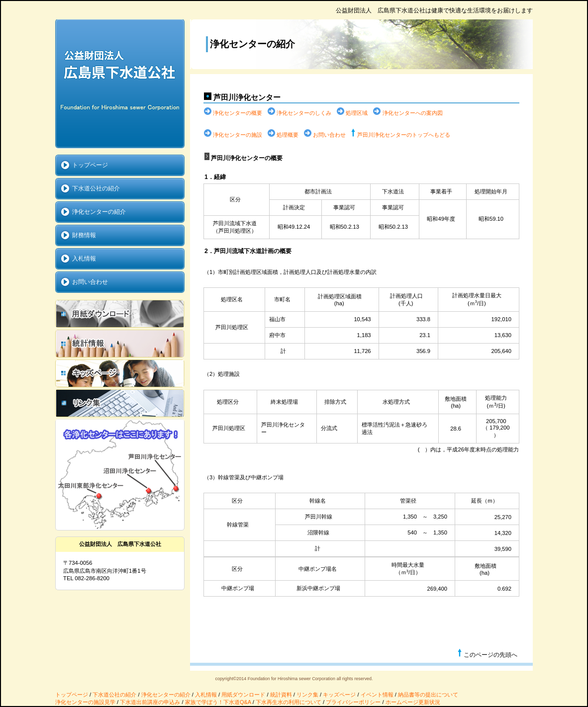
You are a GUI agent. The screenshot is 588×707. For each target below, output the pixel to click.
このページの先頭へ (487, 653)
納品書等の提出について (428, 695)
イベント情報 (377, 695)
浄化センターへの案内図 (413, 113)
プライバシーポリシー (353, 702)
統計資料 (281, 695)
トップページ (72, 695)
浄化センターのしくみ (304, 113)
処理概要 (288, 135)
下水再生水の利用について (289, 702)
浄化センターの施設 (238, 135)
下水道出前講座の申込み (150, 702)
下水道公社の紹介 (114, 695)
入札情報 (206, 695)
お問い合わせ (329, 135)
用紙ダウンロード (243, 695)
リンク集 (307, 695)
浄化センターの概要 (238, 113)
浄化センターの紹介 (166, 695)
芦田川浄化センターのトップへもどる (404, 135)
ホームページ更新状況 (413, 702)
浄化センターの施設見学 (85, 702)
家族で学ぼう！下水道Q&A (218, 702)
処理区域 (357, 113)
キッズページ (339, 695)
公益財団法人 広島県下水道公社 (120, 84)
